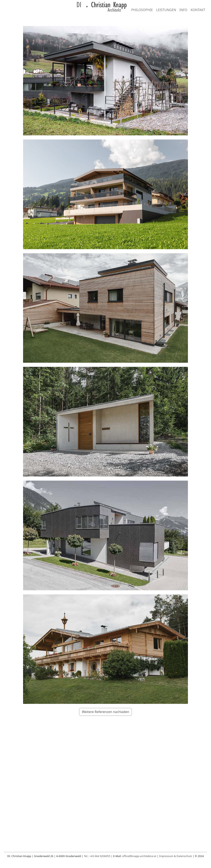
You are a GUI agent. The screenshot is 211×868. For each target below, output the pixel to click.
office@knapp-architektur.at (139, 856)
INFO (183, 10)
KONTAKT (198, 10)
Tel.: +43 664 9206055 (97, 856)
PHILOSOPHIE (142, 10)
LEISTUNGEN (166, 10)
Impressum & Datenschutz (176, 856)
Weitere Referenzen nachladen (105, 726)
